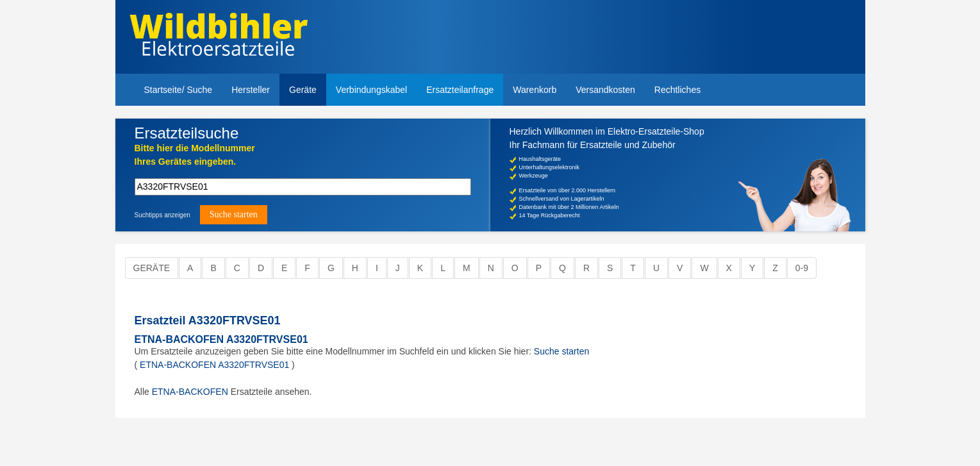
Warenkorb (535, 90)
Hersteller (251, 90)
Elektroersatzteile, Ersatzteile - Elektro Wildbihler (219, 38)
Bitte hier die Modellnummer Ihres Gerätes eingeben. (195, 155)
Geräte (303, 90)
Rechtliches (677, 90)
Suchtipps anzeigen (162, 215)
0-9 (802, 268)
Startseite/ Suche (179, 90)
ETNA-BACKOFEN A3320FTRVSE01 (221, 339)
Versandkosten (605, 90)
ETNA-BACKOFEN (190, 392)
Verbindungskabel (371, 90)
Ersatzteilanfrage (460, 90)
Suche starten (561, 351)
